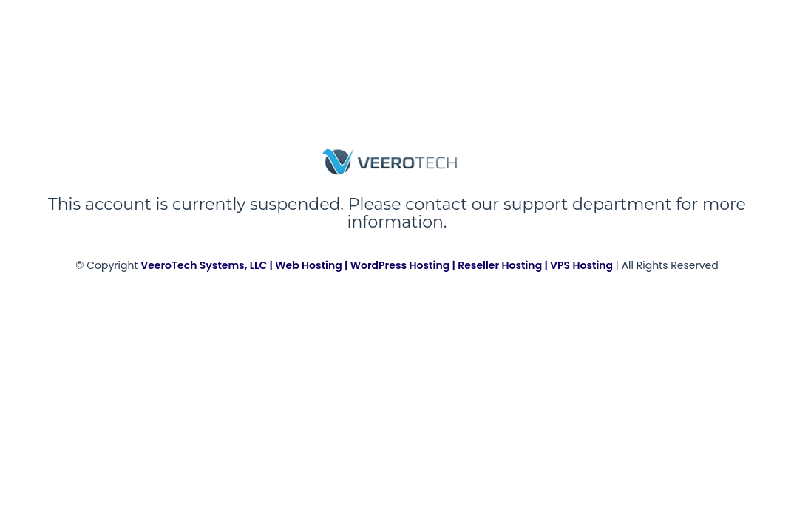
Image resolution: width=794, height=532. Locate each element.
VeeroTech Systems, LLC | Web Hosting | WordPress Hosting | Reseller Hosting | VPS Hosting (377, 265)
